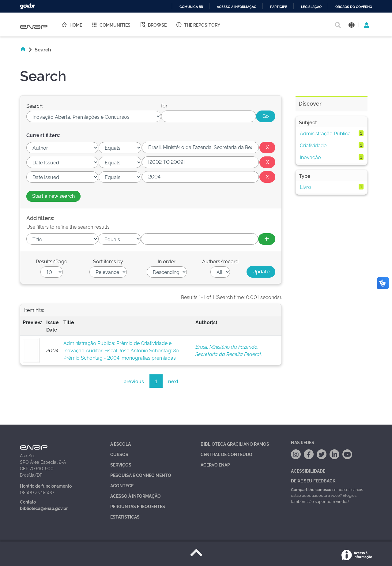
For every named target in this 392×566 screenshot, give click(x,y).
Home (72, 24)
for (164, 105)
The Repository (198, 24)
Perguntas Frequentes (138, 506)
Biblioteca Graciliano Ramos (235, 444)
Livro (305, 187)
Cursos (119, 454)
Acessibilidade (308, 471)
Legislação (311, 7)
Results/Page (51, 261)
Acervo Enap (215, 465)
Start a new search (53, 196)
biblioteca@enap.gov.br (44, 508)
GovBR (28, 6)
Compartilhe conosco (311, 489)
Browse (153, 24)
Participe (279, 7)
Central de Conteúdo (226, 454)
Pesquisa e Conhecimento (141, 475)
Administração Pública (325, 133)
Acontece (122, 485)
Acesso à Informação (136, 496)
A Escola (121, 444)
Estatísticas (125, 517)
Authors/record (220, 261)
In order (167, 261)
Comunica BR (191, 7)
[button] (351, 25)
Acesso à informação (237, 7)
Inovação (310, 157)
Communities (111, 24)
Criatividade (313, 145)
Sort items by (108, 261)
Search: (35, 106)
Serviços (121, 465)
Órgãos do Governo (354, 7)
